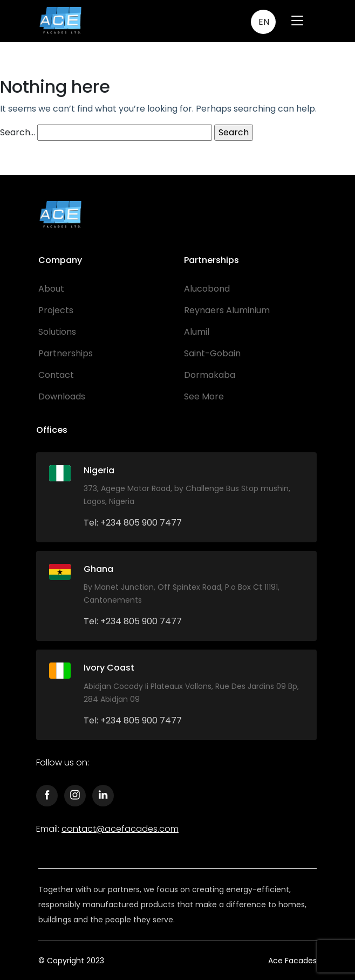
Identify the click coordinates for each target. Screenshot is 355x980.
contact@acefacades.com (120, 829)
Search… (18, 132)
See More (204, 396)
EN (264, 22)
